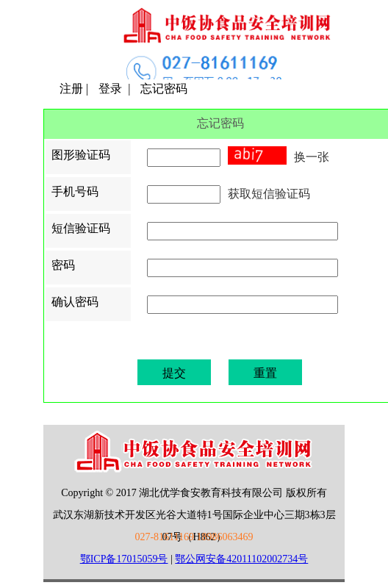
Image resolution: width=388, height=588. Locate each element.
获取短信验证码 (269, 194)
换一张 (312, 157)
